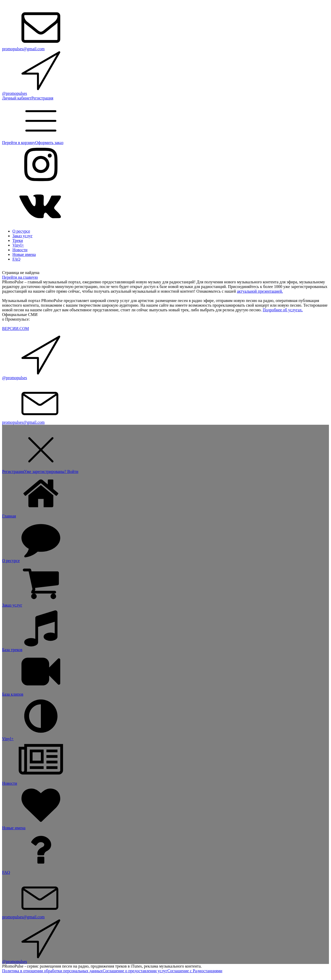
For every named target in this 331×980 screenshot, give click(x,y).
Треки (18, 240)
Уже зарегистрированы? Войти (51, 471)
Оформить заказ (49, 143)
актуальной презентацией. (260, 291)
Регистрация (42, 98)
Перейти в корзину (19, 143)
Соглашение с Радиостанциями (195, 971)
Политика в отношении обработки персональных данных (52, 971)
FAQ (16, 259)
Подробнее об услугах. (283, 310)
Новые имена (24, 254)
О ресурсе (21, 231)
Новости (20, 250)
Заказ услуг (22, 236)
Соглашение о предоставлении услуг (135, 971)
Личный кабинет (17, 98)
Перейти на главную (20, 277)
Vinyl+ (18, 245)
